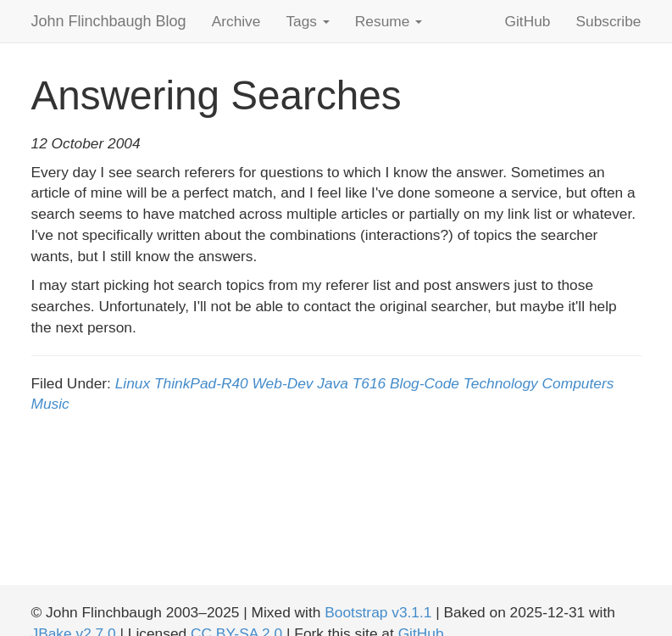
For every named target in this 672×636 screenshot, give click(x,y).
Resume (389, 21)
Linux (133, 383)
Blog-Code (425, 383)
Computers (578, 383)
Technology (501, 383)
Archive (236, 21)
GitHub (528, 21)
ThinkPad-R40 (201, 383)
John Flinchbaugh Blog (109, 21)
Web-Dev (283, 383)
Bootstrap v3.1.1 (378, 612)
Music (50, 404)
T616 (369, 383)
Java (333, 383)
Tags (307, 21)
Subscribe (608, 21)
